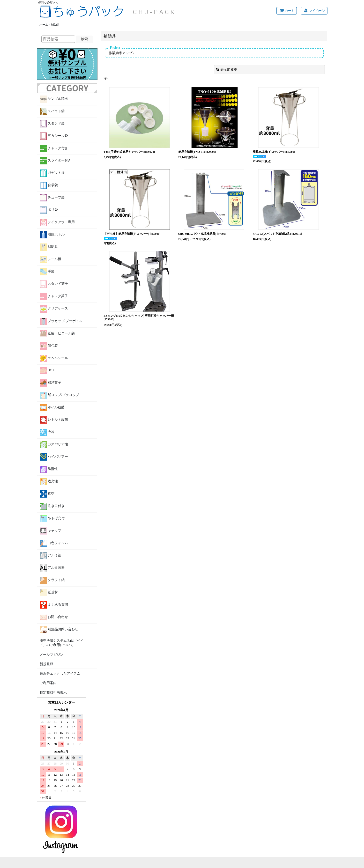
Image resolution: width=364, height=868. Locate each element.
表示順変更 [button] (227, 69)
